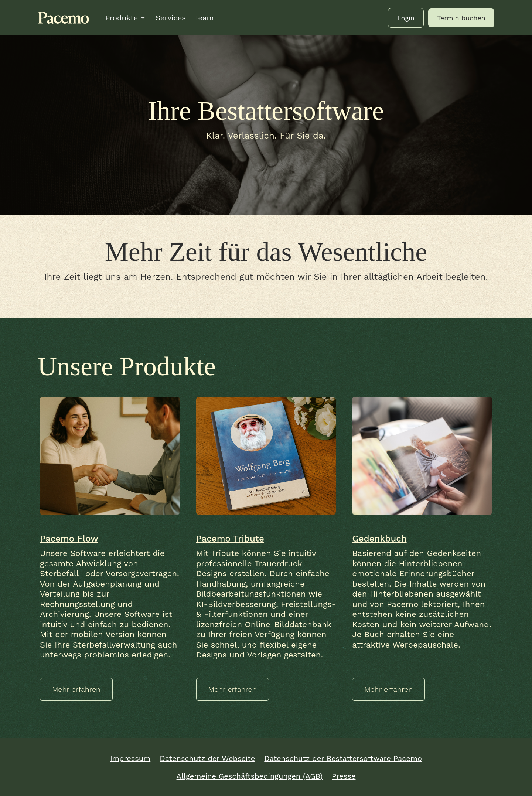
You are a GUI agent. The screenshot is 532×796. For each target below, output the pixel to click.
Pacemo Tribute (230, 539)
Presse (344, 776)
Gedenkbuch (379, 539)
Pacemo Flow (69, 539)
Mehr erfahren (76, 689)
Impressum (130, 758)
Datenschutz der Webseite (207, 758)
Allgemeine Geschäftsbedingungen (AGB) (250, 776)
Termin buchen (461, 18)
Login (406, 18)
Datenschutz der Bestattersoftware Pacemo (343, 758)
